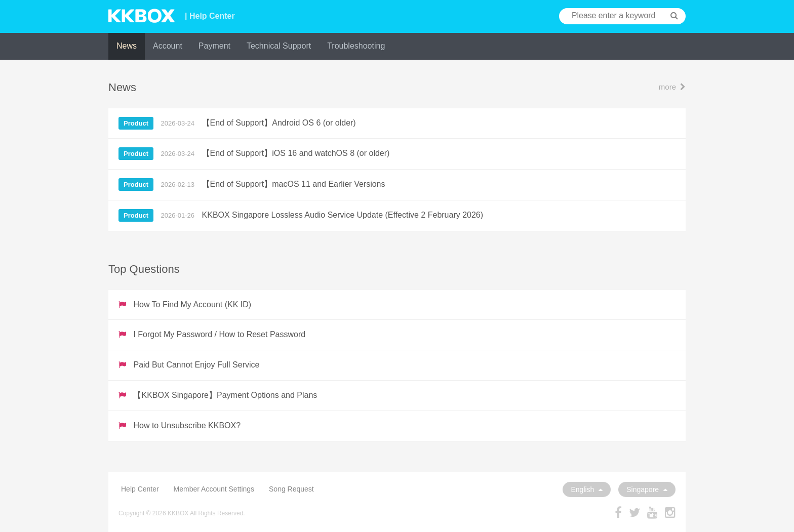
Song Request (291, 489)
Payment (214, 46)
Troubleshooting (356, 46)
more (672, 87)
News (127, 46)
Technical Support (279, 46)
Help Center (140, 489)
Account (168, 46)
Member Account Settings (214, 489)
